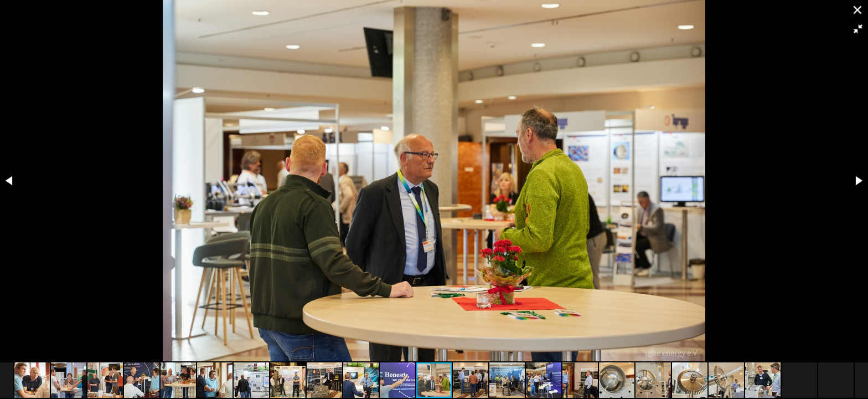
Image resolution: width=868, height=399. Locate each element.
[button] (858, 29)
